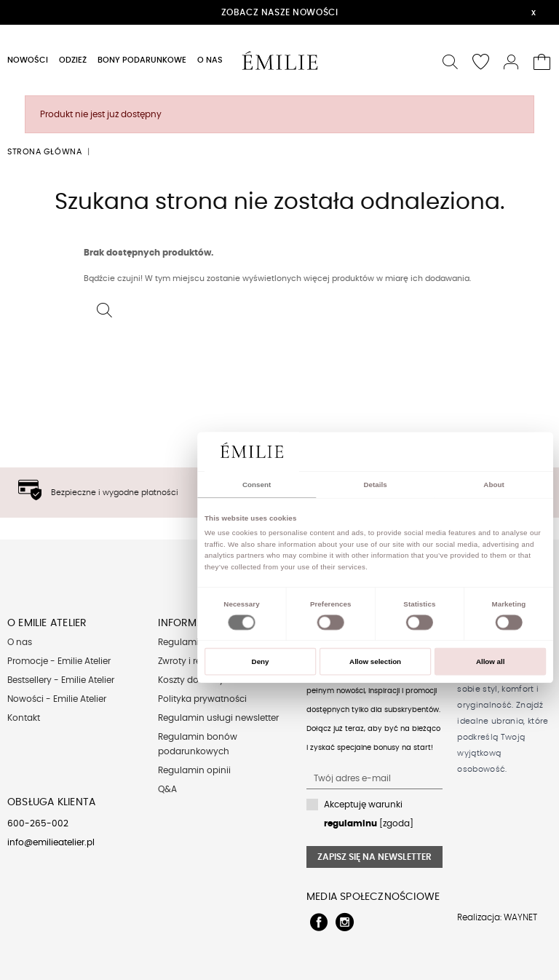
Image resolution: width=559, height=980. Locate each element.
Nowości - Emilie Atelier (57, 699)
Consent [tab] (257, 485)
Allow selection (375, 661)
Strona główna (44, 152)
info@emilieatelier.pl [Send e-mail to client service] (51, 842)
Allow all (491, 661)
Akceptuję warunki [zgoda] (369, 814)
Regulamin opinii (194, 770)
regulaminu (350, 823)
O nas (20, 642)
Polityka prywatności (202, 699)
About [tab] (493, 485)
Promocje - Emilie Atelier (59, 661)
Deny (261, 661)
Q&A (167, 789)
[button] (451, 60)
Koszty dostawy (191, 680)
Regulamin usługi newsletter (218, 718)
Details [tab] (375, 485)
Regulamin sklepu (196, 642)
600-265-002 (38, 823)
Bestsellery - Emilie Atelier (61, 680)
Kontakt (24, 718)
